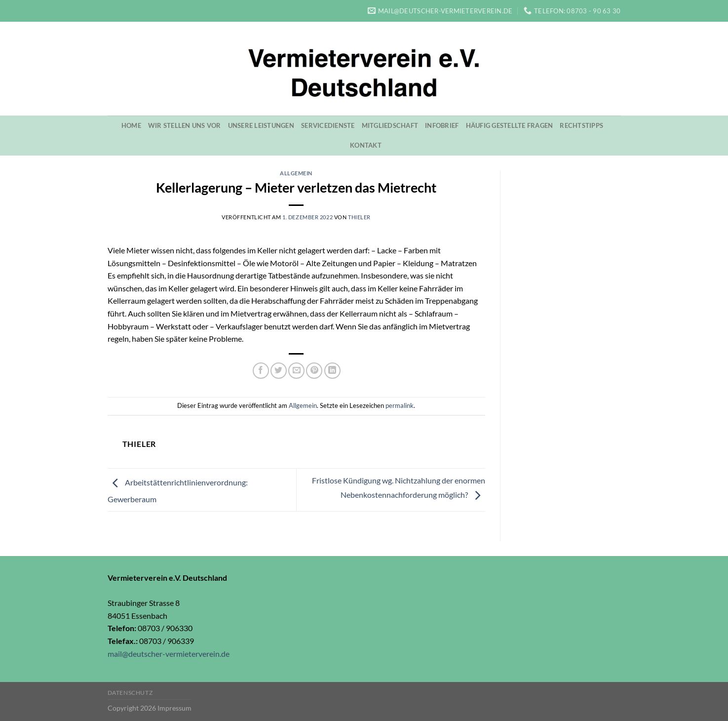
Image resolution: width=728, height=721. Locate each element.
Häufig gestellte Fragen (510, 125)
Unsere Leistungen (261, 125)
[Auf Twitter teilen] (279, 371)
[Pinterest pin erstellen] (314, 371)
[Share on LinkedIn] (332, 371)
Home (131, 125)
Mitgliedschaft (390, 125)
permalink (400, 405)
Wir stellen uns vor (185, 125)
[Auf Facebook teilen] (261, 371)
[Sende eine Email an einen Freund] (296, 371)
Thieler (359, 217)
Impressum (174, 708)
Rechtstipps (581, 125)
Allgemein (296, 173)
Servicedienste (328, 125)
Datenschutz (130, 693)
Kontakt (366, 145)
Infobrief (442, 125)
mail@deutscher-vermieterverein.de (169, 654)
